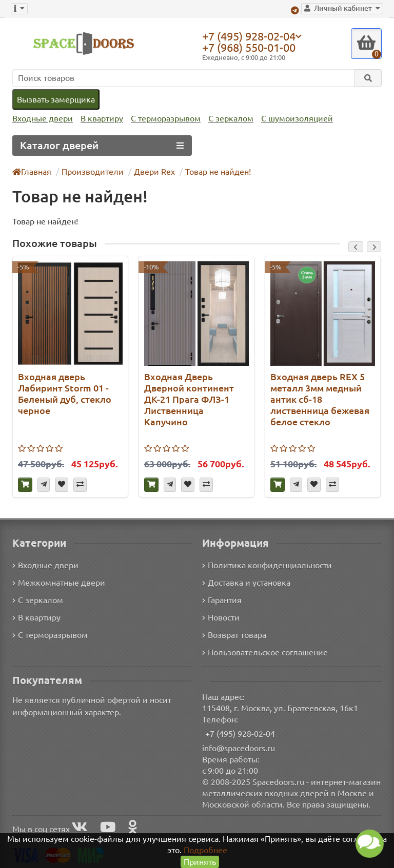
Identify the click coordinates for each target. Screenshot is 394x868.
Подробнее (205, 850)
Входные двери (43, 118)
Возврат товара (234, 635)
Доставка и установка (246, 583)
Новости (221, 617)
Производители (93, 172)
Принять (200, 862)
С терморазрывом (166, 118)
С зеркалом (231, 118)
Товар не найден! (218, 172)
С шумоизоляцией (297, 118)
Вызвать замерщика (56, 99)
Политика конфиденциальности (267, 565)
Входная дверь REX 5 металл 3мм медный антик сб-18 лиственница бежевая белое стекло (320, 399)
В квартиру (102, 118)
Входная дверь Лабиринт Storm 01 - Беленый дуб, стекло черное (65, 394)
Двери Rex (154, 172)
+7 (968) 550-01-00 (249, 47)
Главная (32, 172)
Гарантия (222, 600)
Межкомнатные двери (59, 583)
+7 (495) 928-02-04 (249, 36)
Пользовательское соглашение (265, 652)
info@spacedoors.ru (239, 748)
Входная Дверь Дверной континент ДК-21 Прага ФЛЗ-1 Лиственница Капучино (189, 399)
